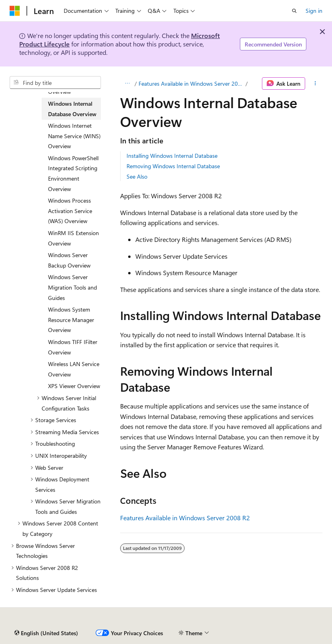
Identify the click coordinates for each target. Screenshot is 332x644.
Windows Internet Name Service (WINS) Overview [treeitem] (74, 136)
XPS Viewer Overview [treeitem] (74, 386)
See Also (137, 176)
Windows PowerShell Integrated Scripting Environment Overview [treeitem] (73, 173)
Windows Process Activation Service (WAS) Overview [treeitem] (70, 211)
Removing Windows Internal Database (173, 166)
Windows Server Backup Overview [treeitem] (69, 260)
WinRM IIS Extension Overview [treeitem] (73, 238)
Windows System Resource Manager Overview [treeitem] (71, 320)
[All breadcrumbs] (127, 84)
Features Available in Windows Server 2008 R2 (191, 84)
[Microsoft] (15, 11)
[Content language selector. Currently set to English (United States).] (46, 633)
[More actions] (315, 84)
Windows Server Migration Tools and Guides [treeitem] (72, 287)
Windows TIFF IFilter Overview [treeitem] (73, 347)
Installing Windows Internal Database (172, 156)
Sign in (314, 11)
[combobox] (55, 83)
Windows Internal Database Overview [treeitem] (72, 109)
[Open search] (294, 11)
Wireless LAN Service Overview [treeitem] (74, 369)
